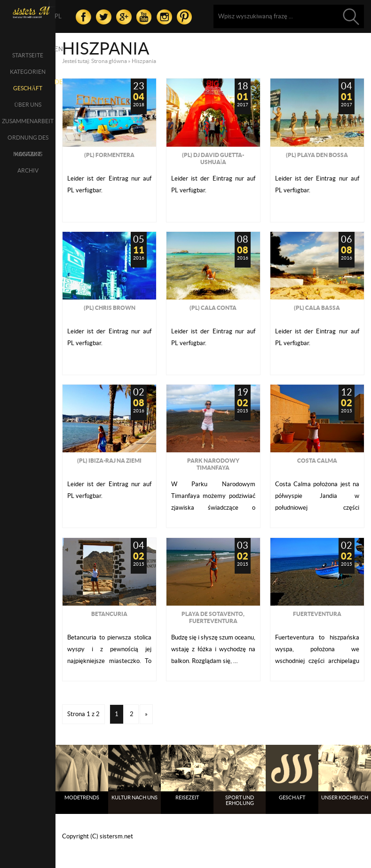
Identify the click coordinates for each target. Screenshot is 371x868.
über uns (28, 105)
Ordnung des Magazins (28, 140)
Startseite (28, 55)
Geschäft (28, 88)
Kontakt (28, 154)
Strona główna (109, 61)
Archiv (28, 170)
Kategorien (28, 72)
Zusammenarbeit (28, 121)
